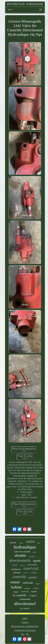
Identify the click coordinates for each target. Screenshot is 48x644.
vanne (15, 582)
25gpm (16, 592)
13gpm (21, 543)
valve (30, 541)
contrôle (19, 577)
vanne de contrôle (22, 552)
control (31, 569)
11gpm (33, 595)
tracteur (27, 588)
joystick (26, 573)
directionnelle (20, 560)
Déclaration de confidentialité (25, 626)
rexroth (25, 591)
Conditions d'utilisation (25, 630)
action (13, 543)
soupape (36, 588)
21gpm (38, 584)
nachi (34, 592)
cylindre (34, 573)
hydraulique (25, 547)
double (20, 556)
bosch (15, 565)
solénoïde (28, 583)
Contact (25, 622)
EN (23, 634)
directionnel (25, 604)
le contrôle (20, 595)
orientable (32, 565)
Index (25, 618)
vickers (16, 569)
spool (37, 561)
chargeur (17, 572)
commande (25, 599)
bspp (39, 543)
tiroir (34, 552)
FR (27, 634)
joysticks (32, 556)
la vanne (25, 608)
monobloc (22, 565)
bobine (17, 587)
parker (33, 577)
